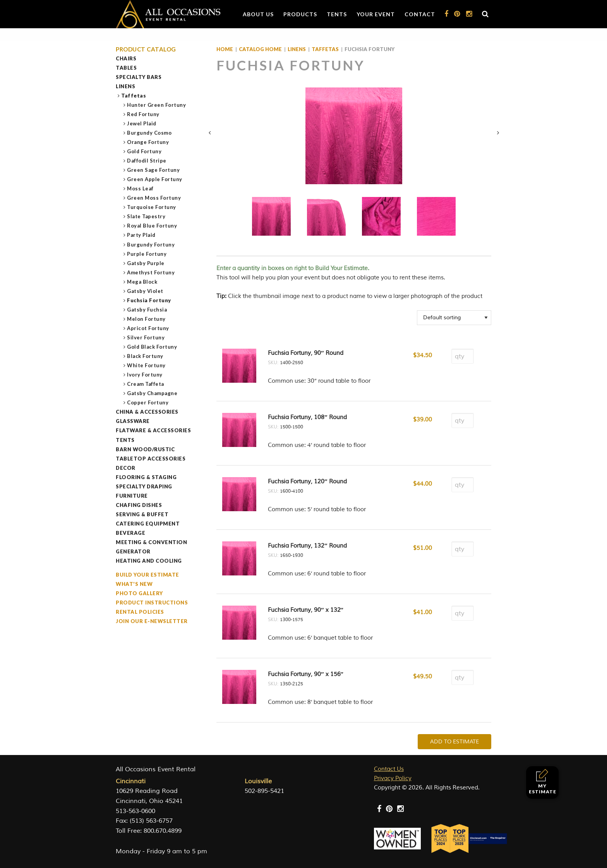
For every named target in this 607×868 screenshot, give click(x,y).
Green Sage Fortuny (153, 170)
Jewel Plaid (142, 123)
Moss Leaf (141, 188)
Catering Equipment (148, 524)
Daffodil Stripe (147, 161)
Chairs (126, 58)
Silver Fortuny (146, 337)
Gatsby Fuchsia (147, 310)
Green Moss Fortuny (154, 198)
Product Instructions (152, 603)
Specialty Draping (144, 486)
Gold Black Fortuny (152, 347)
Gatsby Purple (146, 263)
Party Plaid (141, 235)
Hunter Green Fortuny (157, 105)
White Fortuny (147, 365)
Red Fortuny (143, 114)
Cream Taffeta (146, 384)
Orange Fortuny (148, 142)
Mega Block (142, 282)
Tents (337, 14)
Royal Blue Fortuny (152, 226)
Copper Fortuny (148, 402)
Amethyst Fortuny (151, 272)
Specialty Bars (139, 77)
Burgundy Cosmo (149, 133)
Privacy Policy (393, 778)
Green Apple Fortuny (155, 179)
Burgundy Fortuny (151, 245)
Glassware (133, 421)
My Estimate (543, 782)
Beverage (130, 533)
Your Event (376, 14)
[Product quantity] (463, 356)
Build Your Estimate (147, 575)
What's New (134, 584)
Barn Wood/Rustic (145, 449)
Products (300, 14)
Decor (126, 468)
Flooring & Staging (146, 477)
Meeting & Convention (151, 542)
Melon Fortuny (147, 319)
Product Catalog (146, 49)
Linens (125, 86)
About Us (258, 14)
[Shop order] (454, 318)
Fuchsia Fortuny (149, 300)
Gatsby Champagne (152, 393)
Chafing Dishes (139, 505)
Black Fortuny (145, 356)
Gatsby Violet (145, 291)
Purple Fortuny (147, 254)
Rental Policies (140, 612)
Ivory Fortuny (145, 375)
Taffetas (134, 96)
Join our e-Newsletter (152, 621)
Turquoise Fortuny (152, 207)
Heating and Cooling (149, 561)
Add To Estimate (454, 742)
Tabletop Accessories (151, 459)
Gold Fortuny (144, 151)
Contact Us (389, 769)
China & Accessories (147, 412)
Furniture (132, 496)
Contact (420, 14)
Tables (126, 68)
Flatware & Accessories (153, 430)
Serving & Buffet (142, 514)
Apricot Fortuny (148, 328)
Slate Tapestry (146, 216)
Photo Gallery (139, 593)
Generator (133, 551)
